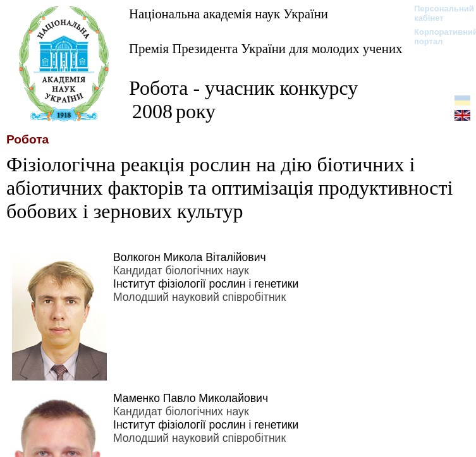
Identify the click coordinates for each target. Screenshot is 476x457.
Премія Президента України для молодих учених (265, 48)
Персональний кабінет (438, 13)
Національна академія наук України (229, 14)
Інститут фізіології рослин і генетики (206, 284)
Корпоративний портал (438, 37)
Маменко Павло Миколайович (191, 398)
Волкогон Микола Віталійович (190, 257)
